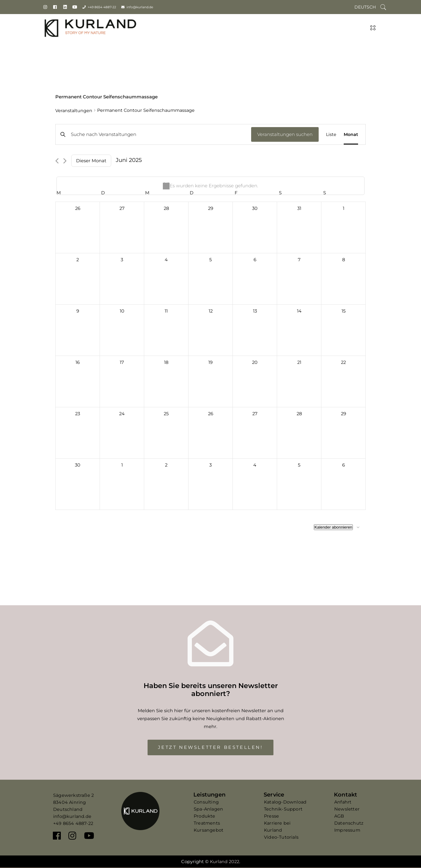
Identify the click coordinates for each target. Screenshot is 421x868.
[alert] (210, 186)
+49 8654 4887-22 (102, 7)
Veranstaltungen (74, 111)
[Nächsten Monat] (65, 161)
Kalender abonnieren (333, 527)
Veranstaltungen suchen (285, 134)
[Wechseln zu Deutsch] (365, 7)
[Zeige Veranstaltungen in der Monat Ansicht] (351, 134)
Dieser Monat (91, 161)
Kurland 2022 (225, 862)
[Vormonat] (57, 161)
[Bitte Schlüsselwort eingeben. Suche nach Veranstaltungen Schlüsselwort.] (153, 134)
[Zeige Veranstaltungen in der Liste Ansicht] (331, 134)
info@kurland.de (140, 7)
